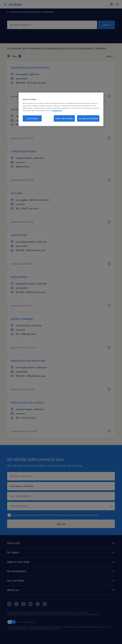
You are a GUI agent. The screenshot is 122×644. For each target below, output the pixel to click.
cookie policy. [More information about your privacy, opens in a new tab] (57, 111)
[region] (61, 109)
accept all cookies (88, 118)
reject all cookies (64, 118)
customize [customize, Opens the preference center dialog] (32, 118)
